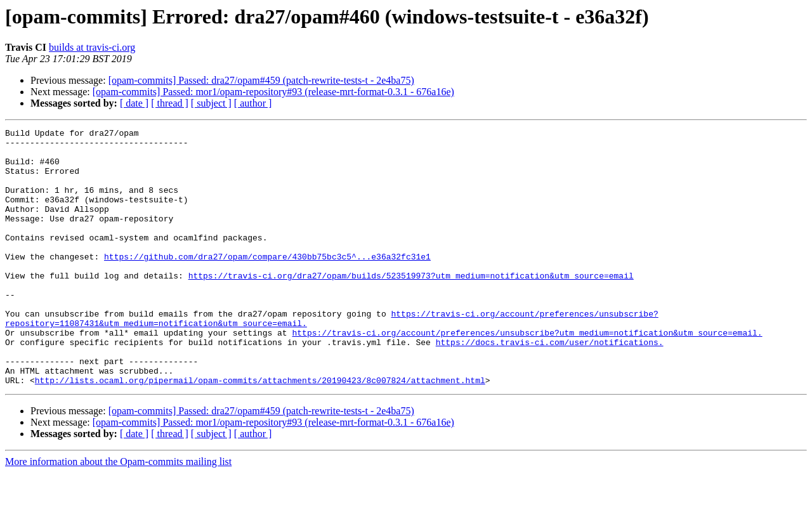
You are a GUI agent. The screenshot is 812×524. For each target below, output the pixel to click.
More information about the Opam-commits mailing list (118, 513)
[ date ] (134, 103)
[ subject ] (211, 103)
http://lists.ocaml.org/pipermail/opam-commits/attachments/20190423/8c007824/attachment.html (260, 431)
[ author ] (253, 103)
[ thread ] (170, 103)
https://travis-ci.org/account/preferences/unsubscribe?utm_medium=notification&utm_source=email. (527, 374)
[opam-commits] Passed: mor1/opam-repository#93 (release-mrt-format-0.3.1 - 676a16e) (273, 92)
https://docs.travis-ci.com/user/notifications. (550, 386)
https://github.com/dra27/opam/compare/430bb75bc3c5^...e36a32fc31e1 (267, 283)
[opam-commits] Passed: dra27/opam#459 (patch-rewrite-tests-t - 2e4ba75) (261, 80)
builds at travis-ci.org (92, 47)
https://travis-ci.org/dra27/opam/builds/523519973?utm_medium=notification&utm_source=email (411, 306)
